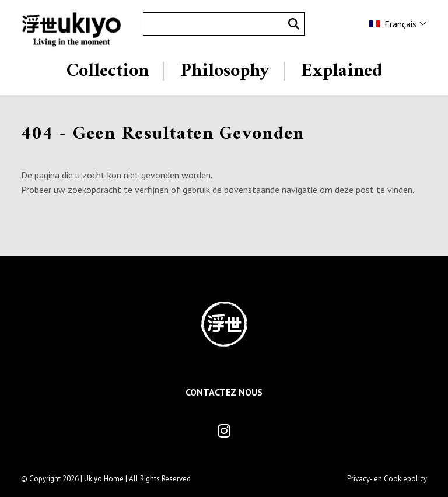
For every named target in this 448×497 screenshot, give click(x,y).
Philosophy (225, 71)
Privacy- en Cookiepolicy (387, 479)
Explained (342, 71)
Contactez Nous (224, 392)
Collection (108, 71)
